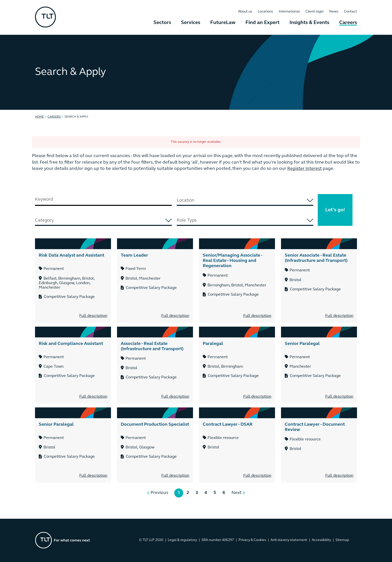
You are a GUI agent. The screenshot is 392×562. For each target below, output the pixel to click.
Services (191, 23)
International (289, 12)
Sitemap (342, 540)
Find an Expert (262, 23)
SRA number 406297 (218, 540)
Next (236, 493)
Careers (348, 23)
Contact (350, 12)
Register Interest (304, 169)
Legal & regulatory (182, 540)
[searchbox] (245, 200)
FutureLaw (223, 23)
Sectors (162, 23)
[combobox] (245, 201)
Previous (159, 493)
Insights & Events (309, 23)
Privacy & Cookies (252, 540)
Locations (265, 12)
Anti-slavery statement (289, 540)
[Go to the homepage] (62, 540)
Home (39, 117)
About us (245, 12)
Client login (314, 12)
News (334, 12)
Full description (93, 316)
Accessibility (321, 540)
